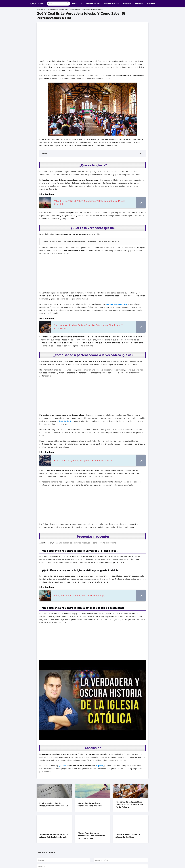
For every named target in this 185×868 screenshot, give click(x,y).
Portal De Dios (37, 3)
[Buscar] (68, 3)
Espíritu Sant (65, 421)
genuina (62, 766)
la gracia (99, 766)
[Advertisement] (92, 42)
